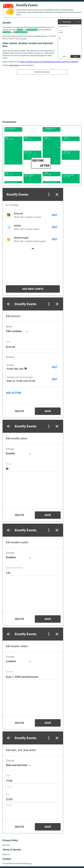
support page (13, 65)
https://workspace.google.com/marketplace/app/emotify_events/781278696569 (49, 62)
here (30, 864)
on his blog (22, 39)
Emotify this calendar (42, 72)
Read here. (6, 845)
